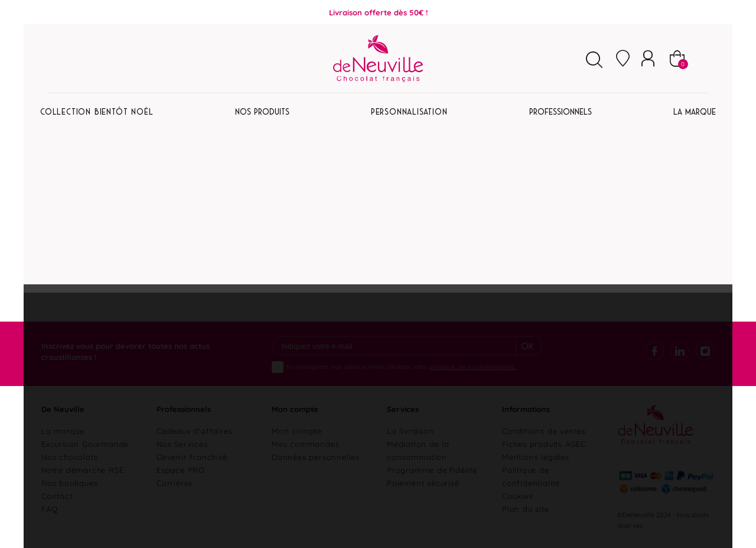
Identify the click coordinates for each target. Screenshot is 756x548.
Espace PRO (181, 469)
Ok (527, 346)
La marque (63, 430)
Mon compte (297, 430)
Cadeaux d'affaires (194, 430)
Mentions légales (536, 456)
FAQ (49, 508)
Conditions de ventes (544, 430)
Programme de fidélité (432, 469)
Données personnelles (316, 456)
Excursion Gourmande (85, 443)
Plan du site (526, 508)
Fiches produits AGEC (544, 443)
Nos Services (182, 443)
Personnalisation (409, 112)
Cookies (518, 495)
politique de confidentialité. (472, 366)
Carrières (175, 482)
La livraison (410, 430)
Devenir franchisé (192, 456)
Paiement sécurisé (423, 482)
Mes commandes (305, 443)
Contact (57, 495)
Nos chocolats (69, 456)
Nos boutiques (69, 482)
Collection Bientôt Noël (97, 112)
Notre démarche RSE (82, 469)
